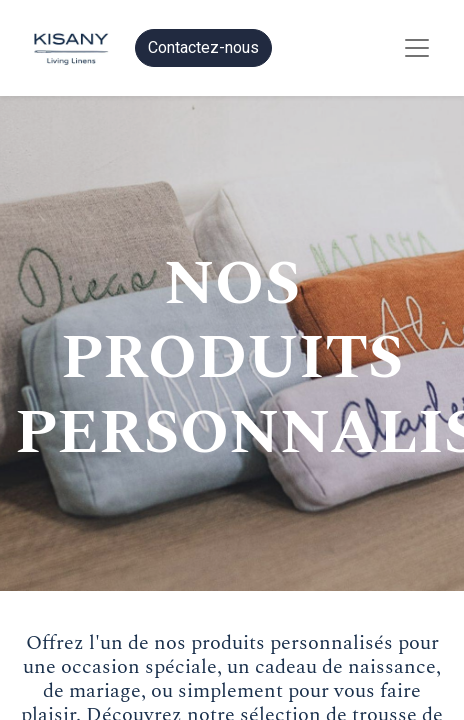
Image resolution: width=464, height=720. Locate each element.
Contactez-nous (203, 47)
